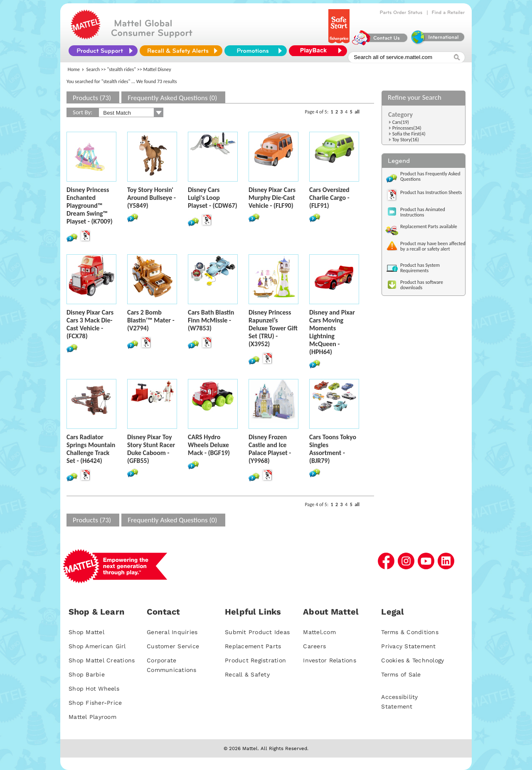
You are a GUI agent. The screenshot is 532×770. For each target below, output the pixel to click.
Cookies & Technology (413, 660)
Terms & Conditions (410, 632)
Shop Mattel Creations (102, 660)
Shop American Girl (97, 646)
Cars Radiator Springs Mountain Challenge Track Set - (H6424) (91, 449)
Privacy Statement (408, 646)
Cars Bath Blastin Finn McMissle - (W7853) (211, 320)
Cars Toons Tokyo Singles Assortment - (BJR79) (333, 449)
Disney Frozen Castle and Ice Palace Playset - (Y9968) (270, 449)
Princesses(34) (407, 128)
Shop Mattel (86, 632)
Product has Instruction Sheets (431, 192)
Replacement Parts (253, 646)
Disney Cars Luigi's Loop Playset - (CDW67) (213, 198)
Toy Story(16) (406, 140)
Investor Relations (330, 660)
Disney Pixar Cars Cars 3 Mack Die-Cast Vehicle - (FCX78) (90, 324)
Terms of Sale (401, 674)
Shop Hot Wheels (94, 689)
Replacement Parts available (429, 226)
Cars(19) (401, 122)
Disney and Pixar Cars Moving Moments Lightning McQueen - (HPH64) (332, 332)
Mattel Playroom (92, 717)
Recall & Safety (247, 674)
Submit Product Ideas (257, 632)
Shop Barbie (87, 674)
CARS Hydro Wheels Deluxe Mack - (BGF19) (209, 445)
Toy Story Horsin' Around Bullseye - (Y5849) (151, 198)
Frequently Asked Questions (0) (172, 98)
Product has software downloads (422, 285)
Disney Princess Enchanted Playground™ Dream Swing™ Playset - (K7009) (90, 205)
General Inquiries (172, 632)
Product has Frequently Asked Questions (430, 176)
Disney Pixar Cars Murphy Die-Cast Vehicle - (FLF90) (272, 198)
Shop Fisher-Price (95, 703)
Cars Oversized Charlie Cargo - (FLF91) (329, 198)
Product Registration (255, 660)
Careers (314, 646)
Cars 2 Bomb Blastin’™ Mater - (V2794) (151, 320)
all (357, 112)
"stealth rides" (122, 69)
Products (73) (92, 98)
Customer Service (173, 646)
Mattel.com (319, 632)
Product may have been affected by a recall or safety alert (433, 246)
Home (74, 69)
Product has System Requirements (420, 268)
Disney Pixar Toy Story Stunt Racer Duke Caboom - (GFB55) (151, 449)
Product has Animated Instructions (423, 212)
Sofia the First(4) (409, 134)
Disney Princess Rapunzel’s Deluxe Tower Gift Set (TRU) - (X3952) (273, 328)
